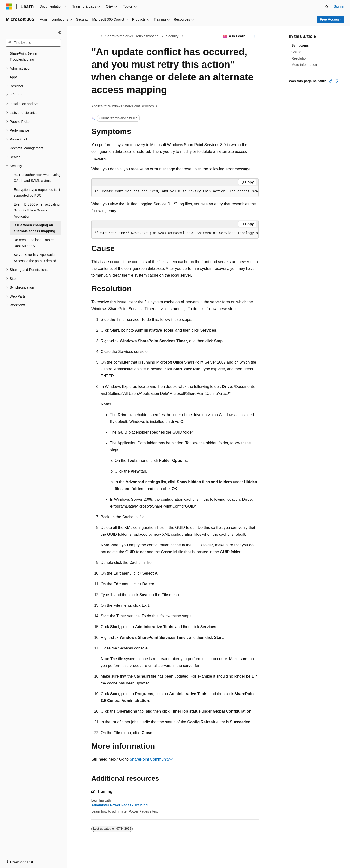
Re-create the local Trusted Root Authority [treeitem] (34, 243)
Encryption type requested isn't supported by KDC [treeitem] (37, 193)
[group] (175, 192)
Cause (296, 52)
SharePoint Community (150, 759)
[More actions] (254, 36)
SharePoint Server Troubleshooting (132, 36)
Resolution (299, 58)
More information (304, 65)
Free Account (331, 19)
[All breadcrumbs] (96, 36)
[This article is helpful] (331, 81)
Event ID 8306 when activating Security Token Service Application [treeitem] (37, 210)
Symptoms (300, 45)
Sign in (339, 6)
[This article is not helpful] (337, 81)
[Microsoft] (9, 7)
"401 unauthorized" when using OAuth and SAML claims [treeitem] (37, 178)
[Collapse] (60, 33)
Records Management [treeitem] (26, 148)
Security (172, 36)
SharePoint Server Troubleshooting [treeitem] (24, 57)
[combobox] (33, 43)
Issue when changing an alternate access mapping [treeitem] (34, 228)
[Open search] (327, 7)
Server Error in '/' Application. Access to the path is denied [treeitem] (35, 258)
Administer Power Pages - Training (119, 805)
